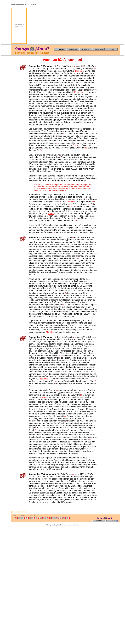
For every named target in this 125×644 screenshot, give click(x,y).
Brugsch (76, 145)
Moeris (51, 214)
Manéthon (51, 332)
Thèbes (78, 71)
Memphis (78, 92)
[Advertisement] (86, 26)
